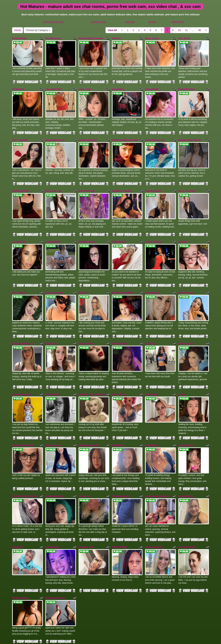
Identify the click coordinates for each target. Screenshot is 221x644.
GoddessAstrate (55, 464)
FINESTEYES (119, 512)
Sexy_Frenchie (187, 180)
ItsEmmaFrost (87, 180)
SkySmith (51, 322)
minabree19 (52, 369)
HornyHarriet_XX (155, 133)
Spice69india (186, 464)
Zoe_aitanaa (19, 275)
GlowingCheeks (121, 464)
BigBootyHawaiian (89, 417)
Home (18, 30)
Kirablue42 (118, 417)
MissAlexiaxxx (54, 417)
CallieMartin (119, 227)
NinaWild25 (152, 417)
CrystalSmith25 (187, 512)
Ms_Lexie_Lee (54, 180)
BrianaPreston (187, 86)
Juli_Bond (184, 38)
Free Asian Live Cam (53, 22)
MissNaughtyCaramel (91, 38)
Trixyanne (84, 464)
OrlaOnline (18, 86)
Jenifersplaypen (88, 133)
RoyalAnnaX (152, 275)
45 (200, 30)
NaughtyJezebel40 (23, 417)
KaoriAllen (118, 86)
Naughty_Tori (86, 512)
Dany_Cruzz (152, 38)
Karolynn (150, 322)
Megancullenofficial (190, 133)
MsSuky (83, 275)
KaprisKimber (153, 180)
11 (186, 30)
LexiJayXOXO (186, 417)
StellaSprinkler (21, 180)
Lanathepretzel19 (22, 369)
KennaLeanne (186, 322)
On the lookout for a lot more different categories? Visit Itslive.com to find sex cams (110, 624)
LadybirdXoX (53, 227)
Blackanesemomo (56, 559)
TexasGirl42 (152, 86)
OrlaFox (116, 38)
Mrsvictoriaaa (186, 275)
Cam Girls (130, 22)
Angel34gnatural (55, 133)
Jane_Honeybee (55, 275)
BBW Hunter (178, 22)
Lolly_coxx (85, 86)
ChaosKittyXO (54, 86)
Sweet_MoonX (153, 227)
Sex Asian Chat (98, 22)
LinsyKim (18, 512)
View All (112, 30)
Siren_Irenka (86, 322)
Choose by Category (38, 30)
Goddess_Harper (122, 180)
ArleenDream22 (154, 512)
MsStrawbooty (20, 559)
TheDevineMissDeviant (125, 133)
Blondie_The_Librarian (92, 369)
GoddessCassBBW (123, 275)
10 (179, 30)
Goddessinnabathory (157, 464)
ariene (182, 369)
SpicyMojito (52, 512)
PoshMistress (53, 38)
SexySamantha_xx (23, 322)
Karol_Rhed (119, 369)
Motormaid (151, 369)
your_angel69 (20, 133)
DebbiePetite (19, 38)
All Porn (152, 22)
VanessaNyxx (120, 322)
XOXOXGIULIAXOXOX (25, 464)
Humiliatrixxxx (87, 227)
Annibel (183, 227)
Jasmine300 (19, 227)
